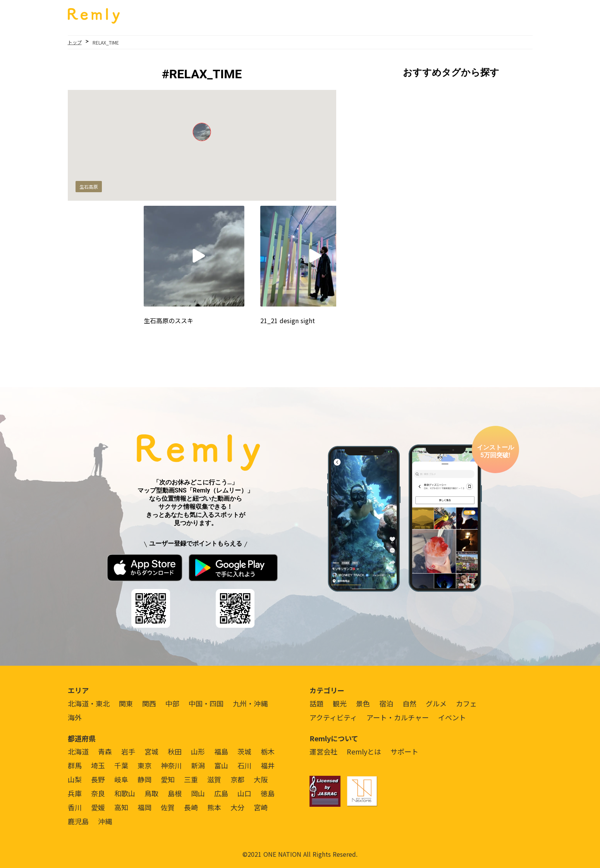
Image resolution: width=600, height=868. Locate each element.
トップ (75, 42)
